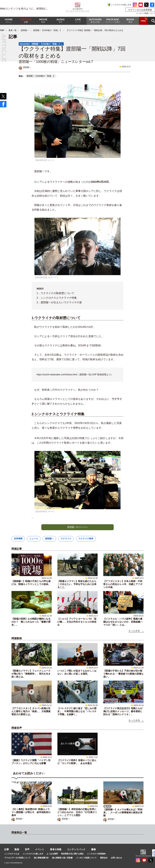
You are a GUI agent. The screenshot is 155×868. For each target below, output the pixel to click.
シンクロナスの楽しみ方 (121, 5)
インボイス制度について (146, 13)
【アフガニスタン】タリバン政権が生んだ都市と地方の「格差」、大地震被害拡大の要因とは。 (31, 711)
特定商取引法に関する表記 (72, 854)
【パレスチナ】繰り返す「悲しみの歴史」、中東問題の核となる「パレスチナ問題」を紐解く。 (77, 711)
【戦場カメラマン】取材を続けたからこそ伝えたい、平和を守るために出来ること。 (77, 584)
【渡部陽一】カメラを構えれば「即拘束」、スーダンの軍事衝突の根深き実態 (123, 813)
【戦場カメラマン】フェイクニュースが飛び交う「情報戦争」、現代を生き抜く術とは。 (31, 674)
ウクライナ (66, 539)
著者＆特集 (56, 849)
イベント (40, 849)
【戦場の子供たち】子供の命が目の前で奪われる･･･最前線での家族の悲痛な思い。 (123, 674)
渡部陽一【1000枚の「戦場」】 (47, 30)
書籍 (93, 849)
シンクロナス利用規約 (96, 854)
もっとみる (134, 631)
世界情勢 (18, 539)
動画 (17, 849)
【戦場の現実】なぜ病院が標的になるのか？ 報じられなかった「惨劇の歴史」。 (31, 622)
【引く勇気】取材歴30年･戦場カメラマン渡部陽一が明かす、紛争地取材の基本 (31, 812)
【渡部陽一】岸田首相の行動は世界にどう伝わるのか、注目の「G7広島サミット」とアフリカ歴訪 (77, 812)
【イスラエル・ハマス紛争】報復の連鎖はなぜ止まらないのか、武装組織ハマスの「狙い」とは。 (123, 622)
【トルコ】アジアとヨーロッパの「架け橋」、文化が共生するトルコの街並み (77, 622)
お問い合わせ (116, 858)
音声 (27, 849)
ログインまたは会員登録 (140, 10)
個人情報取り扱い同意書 (62, 858)
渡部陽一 (25, 30)
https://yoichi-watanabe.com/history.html (57, 375)
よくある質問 (52, 854)
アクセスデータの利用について (17, 858)
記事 (7, 849)
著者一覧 (12, 30)
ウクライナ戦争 (86, 539)
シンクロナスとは (12, 854)
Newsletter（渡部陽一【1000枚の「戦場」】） (41, 44)
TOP (2, 30)
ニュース (34, 539)
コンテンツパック (76, 849)
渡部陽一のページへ (77, 527)
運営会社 (104, 858)
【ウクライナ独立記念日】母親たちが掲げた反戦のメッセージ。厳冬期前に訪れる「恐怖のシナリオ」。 (123, 711)
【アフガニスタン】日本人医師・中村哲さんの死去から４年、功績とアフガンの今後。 (123, 584)
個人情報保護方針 (41, 858)
